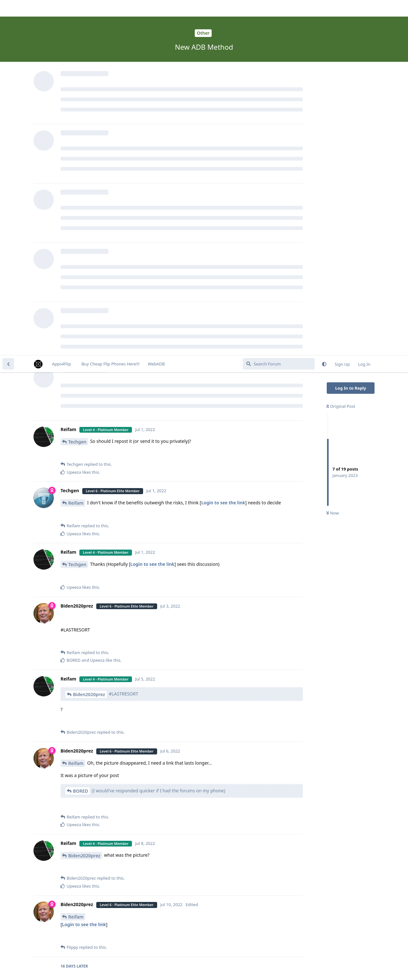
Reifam (76, 147)
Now (333, 158)
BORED (80, 435)
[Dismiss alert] (151, 967)
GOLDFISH (117, 828)
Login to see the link (223, 147)
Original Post (341, 51)
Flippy (75, 695)
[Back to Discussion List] (8, 8)
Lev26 (74, 756)
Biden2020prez (89, 339)
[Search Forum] (279, 8)
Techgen (77, 86)
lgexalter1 (79, 828)
